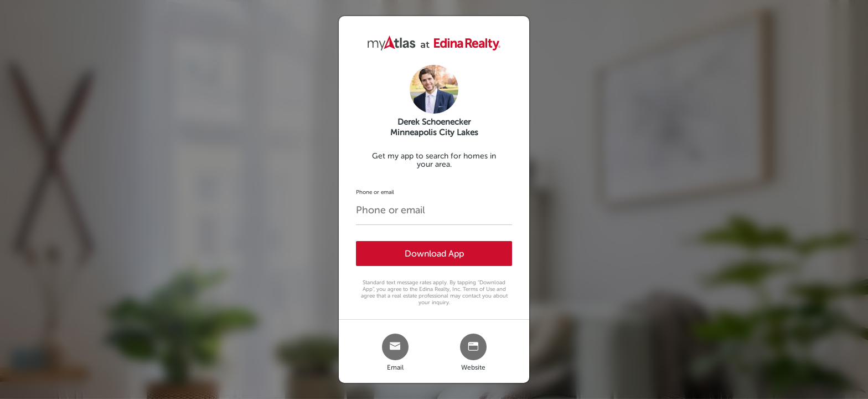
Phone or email (375, 192)
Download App (434, 254)
